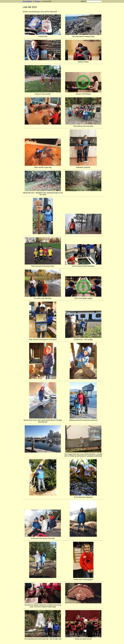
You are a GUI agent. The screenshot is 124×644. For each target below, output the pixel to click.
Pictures (37, 1)
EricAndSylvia (27, 1)
